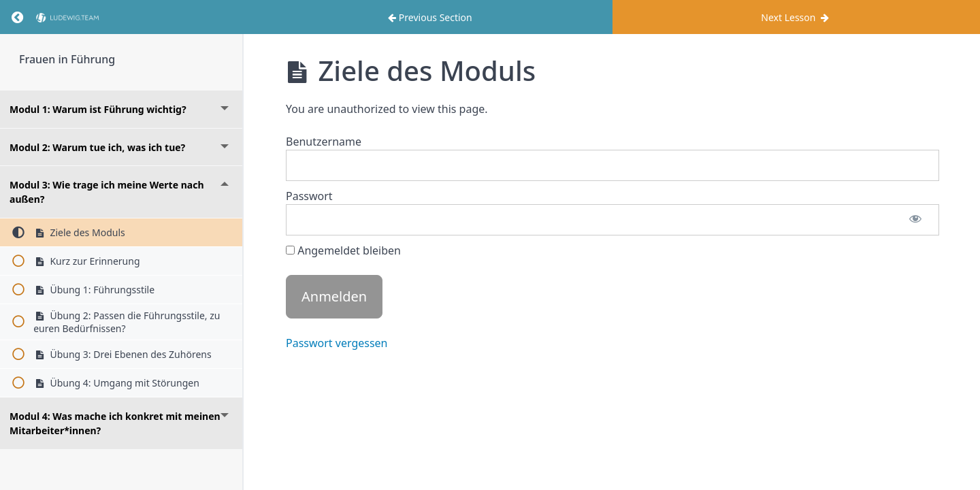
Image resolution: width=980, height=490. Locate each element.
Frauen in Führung (67, 59)
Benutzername (324, 142)
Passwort (309, 196)
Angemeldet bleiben (343, 250)
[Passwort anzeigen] (915, 220)
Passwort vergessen (337, 343)
